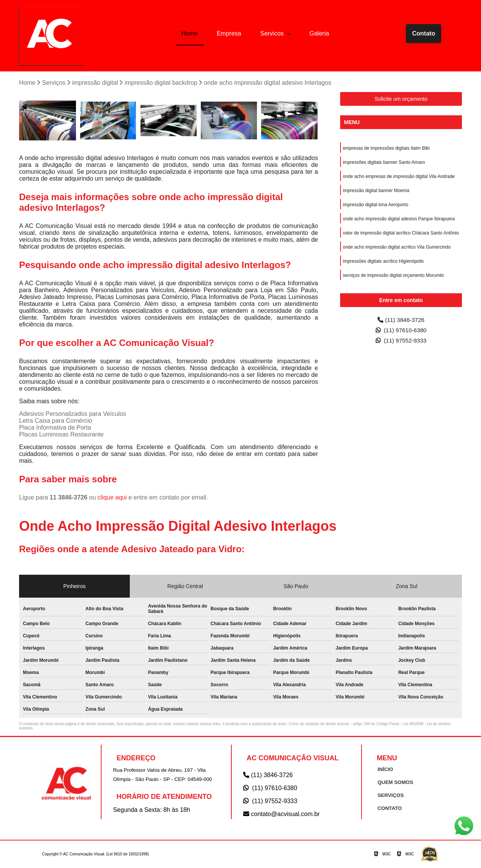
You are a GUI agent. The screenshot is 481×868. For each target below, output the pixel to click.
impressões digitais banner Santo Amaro (384, 163)
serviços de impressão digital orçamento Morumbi (393, 279)
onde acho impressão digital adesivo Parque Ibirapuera (399, 221)
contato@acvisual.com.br (281, 814)
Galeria (320, 33)
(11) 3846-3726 (401, 324)
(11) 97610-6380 (401, 335)
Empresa (229, 33)
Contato (423, 33)
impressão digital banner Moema (376, 192)
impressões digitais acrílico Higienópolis (383, 265)
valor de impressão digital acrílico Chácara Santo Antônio (401, 236)
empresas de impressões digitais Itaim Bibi (386, 149)
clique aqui (112, 498)
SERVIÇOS (390, 795)
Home (190, 33)
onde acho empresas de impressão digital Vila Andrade (399, 178)
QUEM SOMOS (395, 782)
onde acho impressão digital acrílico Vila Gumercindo (397, 250)
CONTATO (389, 808)
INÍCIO (385, 769)
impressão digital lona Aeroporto (375, 207)
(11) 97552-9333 (401, 345)
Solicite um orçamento (401, 99)
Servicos (273, 33)
